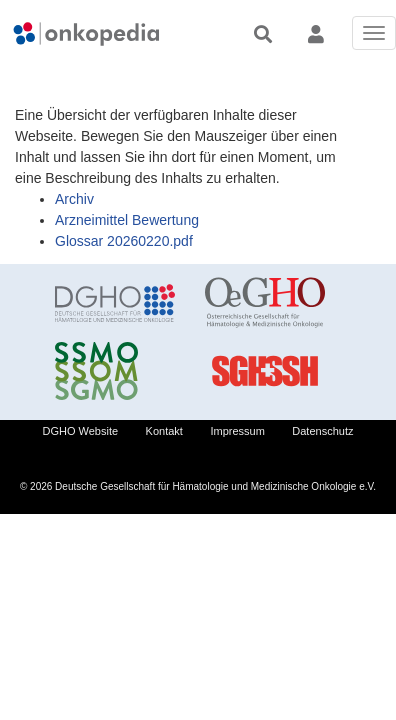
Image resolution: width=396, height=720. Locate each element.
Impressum (237, 431)
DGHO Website (81, 431)
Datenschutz (322, 431)
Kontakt (164, 431)
